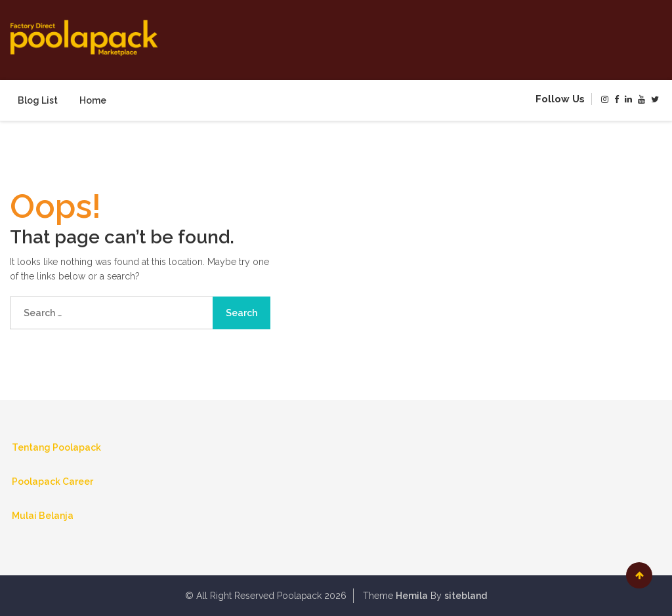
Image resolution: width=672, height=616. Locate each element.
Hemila (412, 596)
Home (93, 100)
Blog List (38, 100)
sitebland (466, 596)
